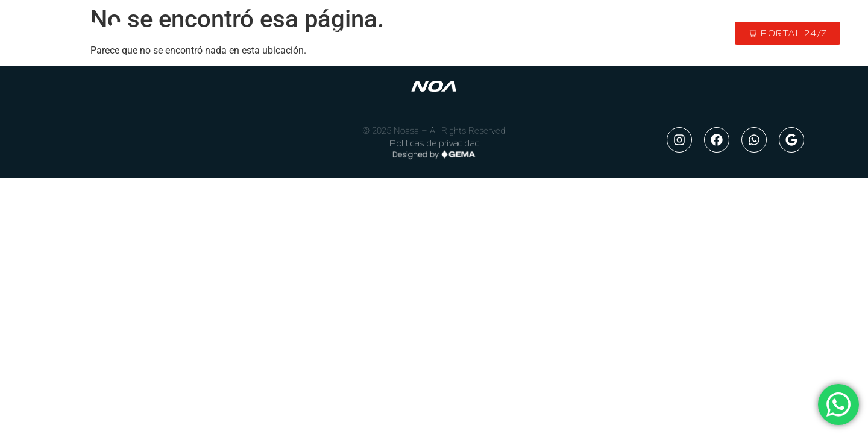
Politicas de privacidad (435, 145)
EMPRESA (87, 140)
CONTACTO (577, 33)
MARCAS (439, 33)
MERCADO (505, 33)
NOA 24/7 (86, 167)
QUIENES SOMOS (357, 33)
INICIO (280, 33)
